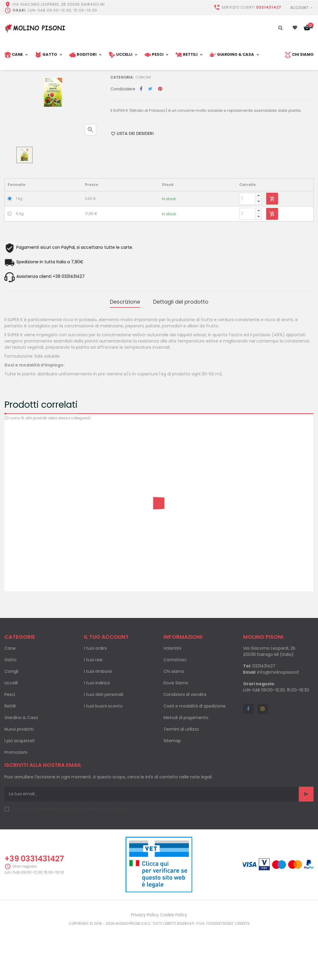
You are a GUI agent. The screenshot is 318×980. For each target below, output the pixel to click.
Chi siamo (174, 722)
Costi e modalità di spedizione (195, 756)
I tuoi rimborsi (98, 722)
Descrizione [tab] (125, 353)
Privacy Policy (145, 965)
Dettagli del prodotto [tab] (181, 353)
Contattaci (175, 710)
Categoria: (122, 130)
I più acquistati (20, 791)
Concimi (143, 130)
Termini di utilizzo (181, 780)
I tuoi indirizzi (97, 733)
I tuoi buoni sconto (103, 756)
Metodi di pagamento (186, 768)
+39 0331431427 (34, 909)
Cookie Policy (174, 965)
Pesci (10, 745)
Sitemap (172, 791)
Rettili (10, 756)
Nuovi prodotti (19, 780)
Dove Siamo (176, 733)
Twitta (150, 142)
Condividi (141, 142)
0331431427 (269, 7)
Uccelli (11, 733)
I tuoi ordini (95, 699)
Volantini (172, 699)
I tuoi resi (93, 710)
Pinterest (160, 142)
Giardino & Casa (21, 768)
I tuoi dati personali (104, 745)
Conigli (11, 722)
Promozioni (16, 803)
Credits (242, 974)
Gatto (11, 710)
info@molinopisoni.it (278, 723)
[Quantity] (247, 251)
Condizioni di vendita (185, 745)
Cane (10, 699)
